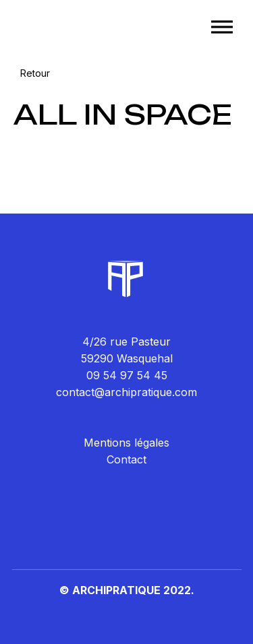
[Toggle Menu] (222, 27)
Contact (126, 459)
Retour (35, 73)
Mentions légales (126, 443)
